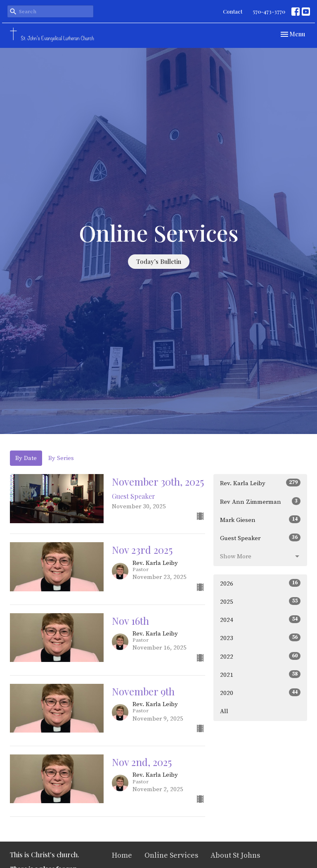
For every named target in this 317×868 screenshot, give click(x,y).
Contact (233, 11)
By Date (26, 458)
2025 (260, 601)
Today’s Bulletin (159, 261)
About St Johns (235, 855)
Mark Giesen (260, 520)
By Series (61, 458)
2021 (260, 675)
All (224, 711)
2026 (260, 583)
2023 (260, 638)
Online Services (171, 855)
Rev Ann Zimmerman (260, 502)
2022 (260, 656)
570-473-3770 (269, 11)
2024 (260, 620)
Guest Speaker (260, 538)
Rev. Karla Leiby (260, 483)
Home (122, 855)
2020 (260, 693)
